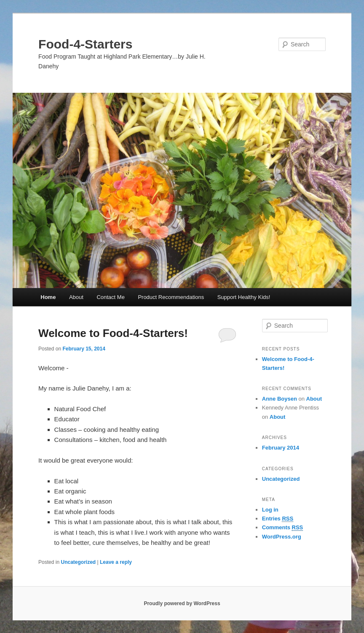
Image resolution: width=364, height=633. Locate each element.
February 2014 (281, 448)
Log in (270, 510)
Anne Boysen (280, 399)
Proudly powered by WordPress (182, 603)
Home (48, 297)
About (76, 297)
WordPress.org (282, 537)
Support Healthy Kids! (244, 297)
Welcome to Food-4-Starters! (113, 333)
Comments (283, 528)
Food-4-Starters (85, 44)
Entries (278, 519)
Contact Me (110, 297)
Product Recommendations (171, 297)
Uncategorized (78, 562)
